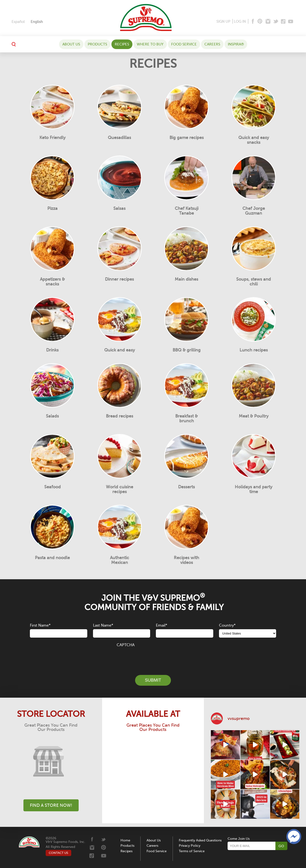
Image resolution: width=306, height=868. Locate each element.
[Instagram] (268, 22)
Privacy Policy (190, 846)
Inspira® (236, 44)
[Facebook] (252, 22)
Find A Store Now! (51, 805)
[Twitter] (276, 22)
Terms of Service (192, 851)
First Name (40, 625)
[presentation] (153, 658)
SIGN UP (223, 22)
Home (125, 840)
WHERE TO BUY (150, 44)
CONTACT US (58, 853)
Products (97, 44)
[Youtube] (291, 22)
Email (161, 625)
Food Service (184, 44)
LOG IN (240, 22)
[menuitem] (18, 22)
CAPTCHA (126, 645)
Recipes (122, 44)
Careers (212, 44)
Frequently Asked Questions (200, 840)
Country (227, 625)
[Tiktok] (283, 22)
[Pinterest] (260, 22)
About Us (71, 44)
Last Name (103, 625)
